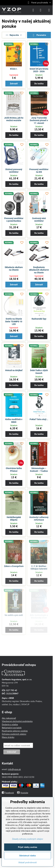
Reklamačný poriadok (12, 728)
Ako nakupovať (9, 718)
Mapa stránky (8, 737)
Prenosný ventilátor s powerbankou (14, 220)
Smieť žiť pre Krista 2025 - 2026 (39, 70)
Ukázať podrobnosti (28, 862)
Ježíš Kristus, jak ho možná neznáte (14, 119)
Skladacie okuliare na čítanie (14, 269)
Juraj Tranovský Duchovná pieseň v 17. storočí (39, 120)
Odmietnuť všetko (28, 856)
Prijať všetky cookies (28, 847)
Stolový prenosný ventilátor (14, 171)
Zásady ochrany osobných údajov (28, 839)
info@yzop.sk (14, 769)
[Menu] (49, 10)
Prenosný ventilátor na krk (39, 171)
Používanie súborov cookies (15, 731)
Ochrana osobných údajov (14, 734)
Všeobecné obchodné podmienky (17, 721)
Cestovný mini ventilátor (39, 220)
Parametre (39, 35)
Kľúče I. (14, 69)
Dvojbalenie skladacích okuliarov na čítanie (39, 270)
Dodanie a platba (10, 724)
